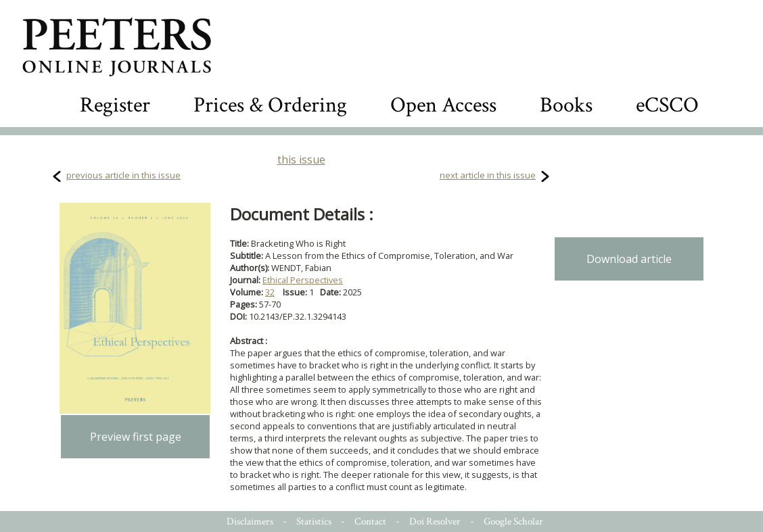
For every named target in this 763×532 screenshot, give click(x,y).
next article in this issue (488, 175)
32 (270, 292)
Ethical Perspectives (303, 280)
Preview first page (136, 437)
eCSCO (667, 105)
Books (566, 105)
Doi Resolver (435, 522)
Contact (370, 522)
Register (115, 105)
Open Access (443, 105)
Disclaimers (250, 522)
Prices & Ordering (270, 105)
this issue (301, 160)
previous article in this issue (123, 175)
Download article (629, 259)
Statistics (314, 522)
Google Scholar (513, 522)
